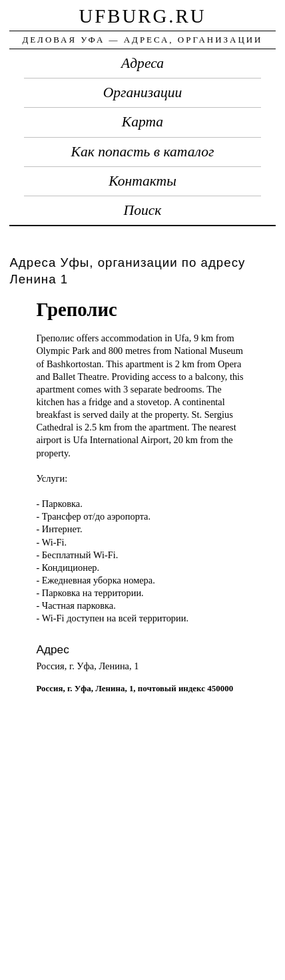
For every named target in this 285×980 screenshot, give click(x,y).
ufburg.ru (142, 16)
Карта (142, 122)
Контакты (142, 181)
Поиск (143, 210)
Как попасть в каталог (143, 152)
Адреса (142, 63)
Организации (143, 92)
